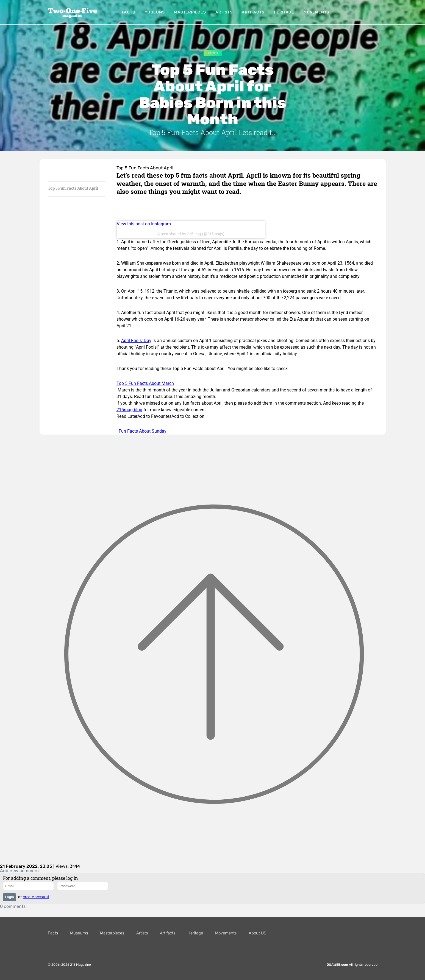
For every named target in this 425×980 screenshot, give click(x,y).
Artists (224, 12)
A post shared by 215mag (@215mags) (191, 234)
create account (36, 897)
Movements (316, 12)
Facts (129, 12)
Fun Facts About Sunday (141, 431)
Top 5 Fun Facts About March (145, 383)
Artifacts (253, 12)
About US (257, 933)
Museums (155, 12)
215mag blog (129, 410)
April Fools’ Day (136, 341)
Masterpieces (190, 12)
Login (9, 897)
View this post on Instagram (144, 224)
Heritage (284, 12)
